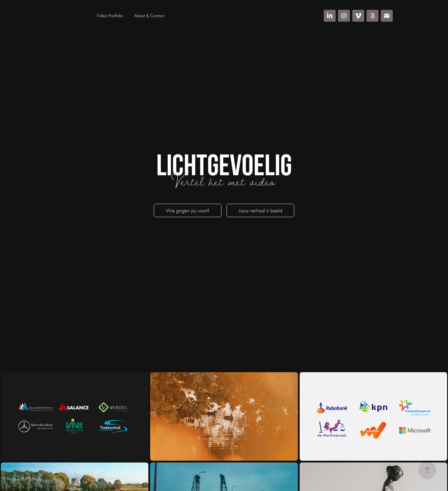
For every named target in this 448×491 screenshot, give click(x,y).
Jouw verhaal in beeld (260, 211)
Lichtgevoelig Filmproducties (63, 16)
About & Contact (149, 16)
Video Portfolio (110, 16)
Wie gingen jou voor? (188, 211)
